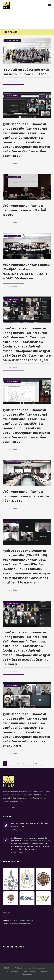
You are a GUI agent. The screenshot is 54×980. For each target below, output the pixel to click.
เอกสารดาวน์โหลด (30, 971)
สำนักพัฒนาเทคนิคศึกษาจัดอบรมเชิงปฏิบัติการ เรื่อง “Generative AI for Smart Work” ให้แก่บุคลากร (26, 272)
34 (36, 763)
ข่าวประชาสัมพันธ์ (12, 41)
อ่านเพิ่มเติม (13, 82)
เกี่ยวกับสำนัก (27, 974)
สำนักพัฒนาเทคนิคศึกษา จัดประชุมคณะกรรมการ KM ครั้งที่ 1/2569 (24, 210)
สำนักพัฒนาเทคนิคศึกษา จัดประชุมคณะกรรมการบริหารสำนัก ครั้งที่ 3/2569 (26, 496)
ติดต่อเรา (44, 971)
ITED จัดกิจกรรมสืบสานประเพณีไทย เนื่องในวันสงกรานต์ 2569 (26, 72)
